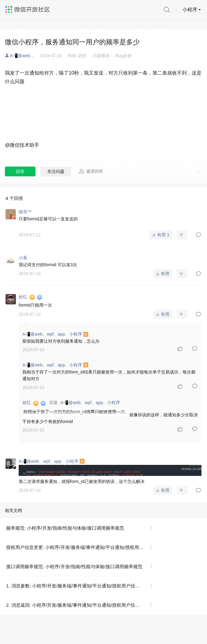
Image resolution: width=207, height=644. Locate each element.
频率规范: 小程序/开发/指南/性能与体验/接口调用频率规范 (65, 528)
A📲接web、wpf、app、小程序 (25, 56)
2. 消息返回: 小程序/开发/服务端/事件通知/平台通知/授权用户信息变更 (77, 605)
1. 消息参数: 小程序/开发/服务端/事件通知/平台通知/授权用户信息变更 (77, 586)
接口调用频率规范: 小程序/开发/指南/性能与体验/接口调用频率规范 (74, 567)
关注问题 (56, 171)
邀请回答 (91, 171)
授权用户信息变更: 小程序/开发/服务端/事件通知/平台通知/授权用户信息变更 (82, 547)
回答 (20, 171)
